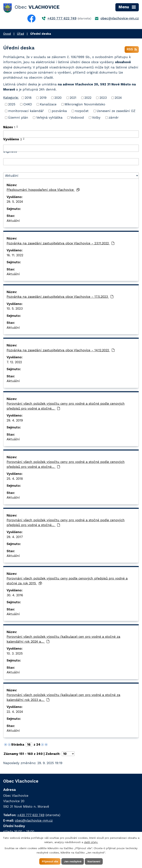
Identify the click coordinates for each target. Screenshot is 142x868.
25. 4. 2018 (15, 479)
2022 (88, 98)
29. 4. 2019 (15, 421)
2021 (73, 98)
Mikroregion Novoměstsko (85, 105)
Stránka (18, 745)
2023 (103, 98)
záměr (114, 118)
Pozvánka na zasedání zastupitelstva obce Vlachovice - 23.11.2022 (61, 244)
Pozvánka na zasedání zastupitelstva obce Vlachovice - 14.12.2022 (61, 351)
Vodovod (77, 118)
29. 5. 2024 (15, 202)
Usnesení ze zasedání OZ (116, 111)
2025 (12, 105)
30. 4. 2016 (15, 596)
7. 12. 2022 (14, 362)
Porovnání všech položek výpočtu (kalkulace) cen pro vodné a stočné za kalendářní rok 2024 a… (63, 640)
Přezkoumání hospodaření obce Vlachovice (43, 190)
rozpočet (82, 111)
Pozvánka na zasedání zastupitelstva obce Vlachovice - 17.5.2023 (60, 297)
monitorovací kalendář (26, 111)
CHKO (28, 105)
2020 (58, 98)
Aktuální (13, 221)
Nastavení (95, 861)
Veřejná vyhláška (49, 118)
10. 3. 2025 (15, 654)
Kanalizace (48, 105)
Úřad (20, 34)
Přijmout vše (49, 861)
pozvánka (59, 111)
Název (9, 128)
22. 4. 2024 (15, 712)
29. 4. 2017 (15, 537)
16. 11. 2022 (15, 256)
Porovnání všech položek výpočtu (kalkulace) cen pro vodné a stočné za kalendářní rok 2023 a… (63, 698)
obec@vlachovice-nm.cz (120, 18)
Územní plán (18, 118)
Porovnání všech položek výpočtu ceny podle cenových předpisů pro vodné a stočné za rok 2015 (67, 581)
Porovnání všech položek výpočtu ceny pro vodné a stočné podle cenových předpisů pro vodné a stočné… (66, 407)
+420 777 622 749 (62, 18)
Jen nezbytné (73, 861)
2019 (43, 98)
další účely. (91, 842)
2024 (118, 98)
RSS (132, 50)
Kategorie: (11, 98)
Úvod (7, 34)
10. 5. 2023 (15, 309)
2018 (28, 98)
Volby (96, 118)
